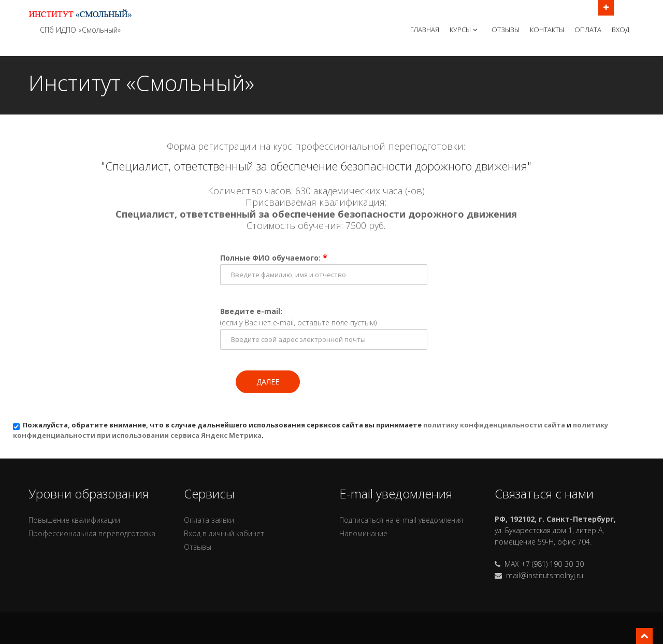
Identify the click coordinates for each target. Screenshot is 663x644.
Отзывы (506, 30)
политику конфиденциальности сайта (494, 425)
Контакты (547, 30)
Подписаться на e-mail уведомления (401, 520)
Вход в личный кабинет (224, 533)
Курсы (464, 30)
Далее (268, 382)
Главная (425, 30)
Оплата (588, 30)
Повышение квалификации (74, 520)
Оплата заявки (209, 520)
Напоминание (363, 533)
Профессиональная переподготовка (92, 533)
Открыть (606, 7)
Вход (621, 30)
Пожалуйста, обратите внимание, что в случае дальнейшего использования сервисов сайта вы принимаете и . (311, 430)
